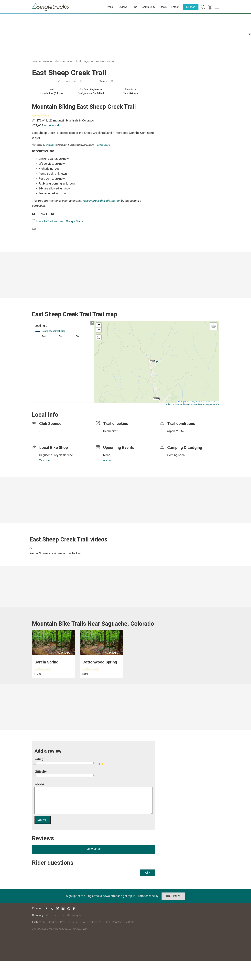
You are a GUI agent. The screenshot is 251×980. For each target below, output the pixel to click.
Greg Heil (50, 145)
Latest (175, 7)
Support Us (64, 915)
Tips (135, 7)
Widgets (76, 915)
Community (148, 7)
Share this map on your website (206, 404)
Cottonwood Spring (100, 662)
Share (104, 82)
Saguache (88, 61)
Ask (148, 873)
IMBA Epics (85, 922)
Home (35, 61)
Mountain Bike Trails (49, 61)
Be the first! (111, 431)
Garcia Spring (46, 662)
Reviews (122, 7)
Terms (76, 929)
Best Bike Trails (69, 922)
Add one (108, 460)
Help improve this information (102, 201)
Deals (163, 7)
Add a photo (89, 82)
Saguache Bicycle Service (56, 455)
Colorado (78, 61)
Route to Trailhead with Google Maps (59, 221)
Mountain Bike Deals (123, 922)
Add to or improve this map (178, 404)
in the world (51, 125)
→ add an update (103, 145)
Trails (110, 7)
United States (66, 61)
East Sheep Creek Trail (105, 61)
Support (191, 7)
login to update (175, 436)
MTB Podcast (51, 922)
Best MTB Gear (102, 922)
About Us (51, 915)
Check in (118, 82)
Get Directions (68, 82)
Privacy (84, 929)
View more (45, 460)
